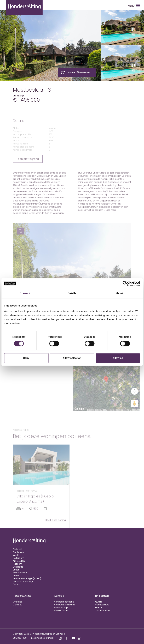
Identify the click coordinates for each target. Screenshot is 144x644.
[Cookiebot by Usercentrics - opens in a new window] (125, 283)
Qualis (99, 602)
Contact (17, 605)
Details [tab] (72, 293)
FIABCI (99, 608)
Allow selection (72, 358)
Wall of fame (61, 611)
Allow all (118, 358)
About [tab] (119, 293)
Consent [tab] (25, 293)
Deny (26, 358)
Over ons (17, 602)
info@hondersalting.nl (42, 638)
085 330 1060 (20, 638)
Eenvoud (61, 634)
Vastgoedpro (102, 605)
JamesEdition (102, 611)
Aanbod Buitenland (64, 605)
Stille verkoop (61, 608)
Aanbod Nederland (64, 602)
